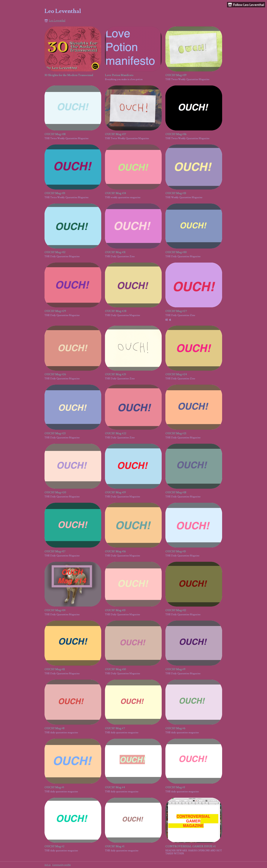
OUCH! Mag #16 (115, 551)
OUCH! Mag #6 (175, 728)
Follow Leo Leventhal (246, 5)
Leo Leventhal (57, 21)
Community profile (61, 865)
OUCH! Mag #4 (115, 787)
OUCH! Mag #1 (115, 846)
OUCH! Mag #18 (176, 492)
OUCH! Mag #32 (55, 252)
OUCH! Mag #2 (54, 846)
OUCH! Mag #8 (54, 728)
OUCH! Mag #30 (176, 252)
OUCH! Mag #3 (175, 787)
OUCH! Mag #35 (55, 193)
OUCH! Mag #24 (176, 374)
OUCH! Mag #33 (176, 193)
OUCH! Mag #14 (55, 610)
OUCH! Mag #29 (55, 311)
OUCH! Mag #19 (115, 492)
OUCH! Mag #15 (176, 551)
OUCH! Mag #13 (115, 610)
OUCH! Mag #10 (116, 669)
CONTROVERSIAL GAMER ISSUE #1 (190, 846)
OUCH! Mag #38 (55, 134)
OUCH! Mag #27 (176, 311)
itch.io (48, 865)
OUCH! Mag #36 (176, 134)
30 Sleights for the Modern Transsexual (69, 75)
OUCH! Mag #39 (176, 75)
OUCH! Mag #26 (55, 374)
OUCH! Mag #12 (176, 610)
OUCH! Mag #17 (55, 551)
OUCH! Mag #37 (116, 134)
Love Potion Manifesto (119, 75)
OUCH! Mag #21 (176, 433)
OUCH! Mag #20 (55, 492)
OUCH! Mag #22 (116, 433)
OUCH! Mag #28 (116, 311)
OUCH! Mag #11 (55, 669)
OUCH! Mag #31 (115, 252)
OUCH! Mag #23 (55, 433)
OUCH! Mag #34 (116, 193)
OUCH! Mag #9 (175, 669)
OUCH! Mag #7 (115, 728)
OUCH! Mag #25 (115, 374)
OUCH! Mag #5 (54, 787)
